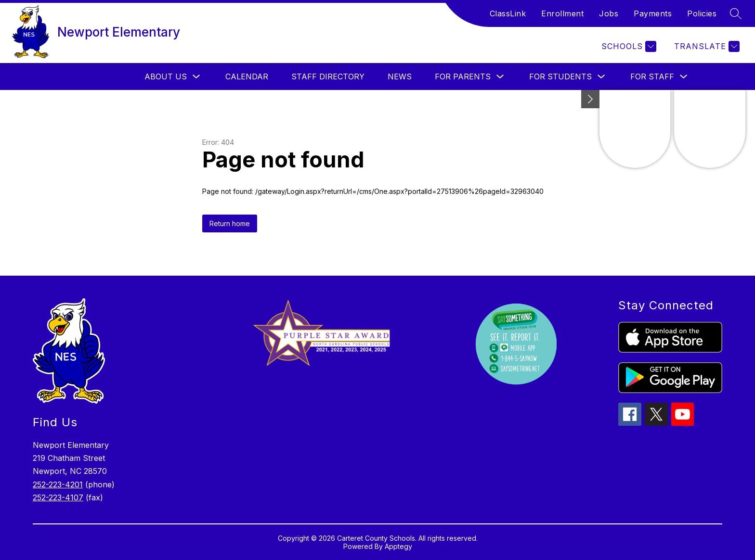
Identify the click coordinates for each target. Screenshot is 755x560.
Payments (653, 13)
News (400, 76)
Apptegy (398, 546)
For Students (560, 76)
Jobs (609, 13)
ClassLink (508, 13)
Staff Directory (328, 76)
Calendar (247, 76)
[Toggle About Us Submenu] (196, 77)
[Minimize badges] (590, 99)
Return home (230, 223)
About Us (166, 76)
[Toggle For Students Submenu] (601, 77)
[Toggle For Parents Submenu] (500, 77)
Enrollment (562, 13)
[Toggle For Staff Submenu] (684, 77)
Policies (702, 13)
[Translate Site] (706, 46)
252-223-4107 (58, 497)
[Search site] (736, 13)
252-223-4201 (58, 484)
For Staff (652, 76)
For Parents (463, 76)
